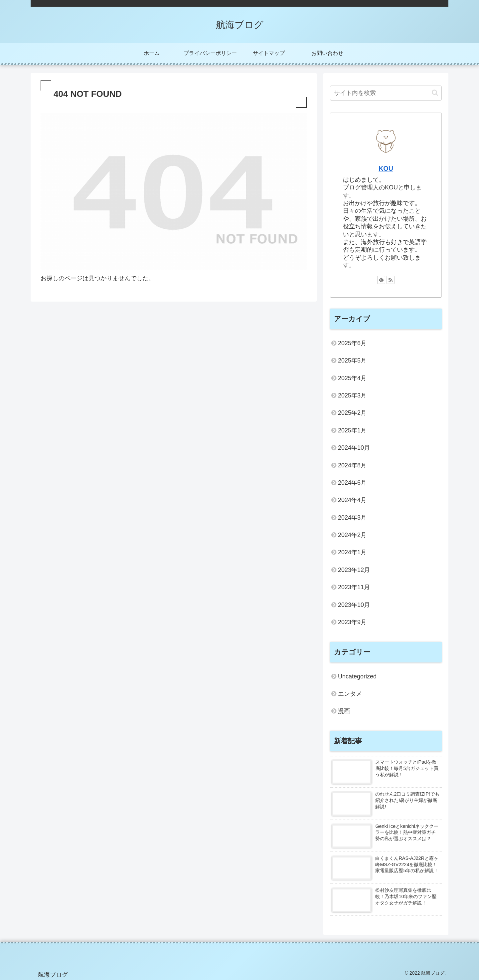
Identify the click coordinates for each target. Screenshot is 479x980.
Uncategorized (357, 676)
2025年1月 (352, 430)
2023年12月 (354, 570)
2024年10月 (354, 448)
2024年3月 (352, 518)
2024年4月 (352, 500)
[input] (386, 93)
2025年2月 (352, 413)
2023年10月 (354, 605)
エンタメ (350, 694)
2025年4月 (352, 378)
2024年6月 (352, 483)
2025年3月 (352, 395)
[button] (435, 93)
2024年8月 (352, 465)
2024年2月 (352, 535)
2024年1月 (352, 552)
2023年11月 (354, 587)
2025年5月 (352, 361)
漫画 (344, 711)
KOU (386, 168)
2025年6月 (352, 343)
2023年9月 (352, 622)
